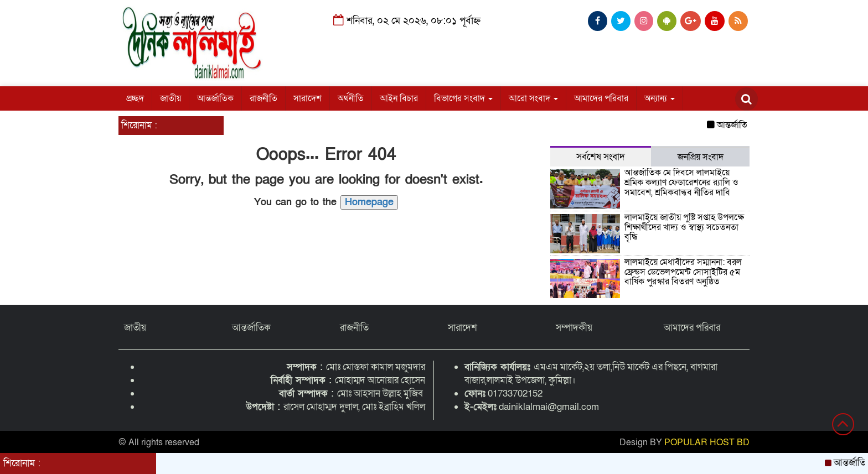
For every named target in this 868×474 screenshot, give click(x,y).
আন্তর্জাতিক (215, 98)
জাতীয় (170, 98)
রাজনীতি (263, 98)
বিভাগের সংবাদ (463, 98)
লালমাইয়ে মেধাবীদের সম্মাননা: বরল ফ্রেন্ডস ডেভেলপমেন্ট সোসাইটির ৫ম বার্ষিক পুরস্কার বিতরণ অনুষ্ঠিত (683, 272)
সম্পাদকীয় (574, 328)
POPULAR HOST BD (707, 442)
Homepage (369, 202)
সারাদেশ (308, 98)
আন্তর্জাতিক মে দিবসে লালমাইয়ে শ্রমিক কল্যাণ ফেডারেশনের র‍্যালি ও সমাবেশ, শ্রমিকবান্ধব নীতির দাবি (681, 182)
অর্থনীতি (351, 98)
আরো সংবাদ (533, 98)
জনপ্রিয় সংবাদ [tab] (701, 157)
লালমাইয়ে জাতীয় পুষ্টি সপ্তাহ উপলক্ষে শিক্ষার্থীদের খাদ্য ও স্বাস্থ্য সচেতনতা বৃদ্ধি (684, 227)
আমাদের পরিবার (601, 98)
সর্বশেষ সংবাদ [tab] (601, 157)
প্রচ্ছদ (135, 98)
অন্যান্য (660, 98)
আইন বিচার (399, 98)
